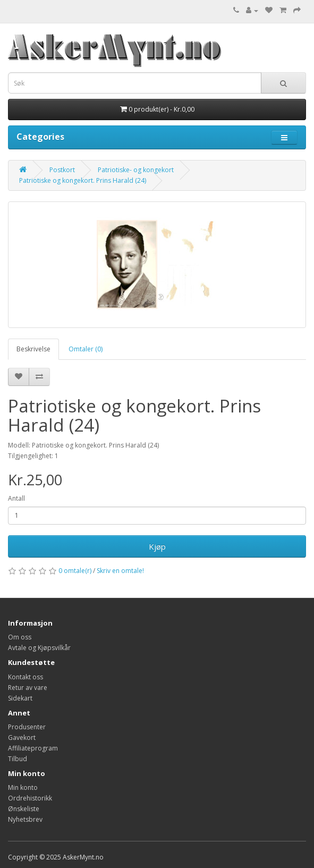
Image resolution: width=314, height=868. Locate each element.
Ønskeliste (24, 809)
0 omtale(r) (75, 571)
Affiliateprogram (33, 748)
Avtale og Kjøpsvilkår (39, 648)
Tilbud (18, 759)
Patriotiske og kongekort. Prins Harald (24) (83, 180)
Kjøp (157, 546)
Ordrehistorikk (30, 798)
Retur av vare (28, 688)
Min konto (23, 787)
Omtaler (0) (86, 349)
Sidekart (20, 698)
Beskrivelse (33, 349)
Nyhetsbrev (25, 819)
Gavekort (22, 738)
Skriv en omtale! (120, 571)
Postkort (62, 170)
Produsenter (27, 727)
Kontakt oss (26, 677)
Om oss (20, 637)
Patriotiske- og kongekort (136, 170)
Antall (16, 498)
